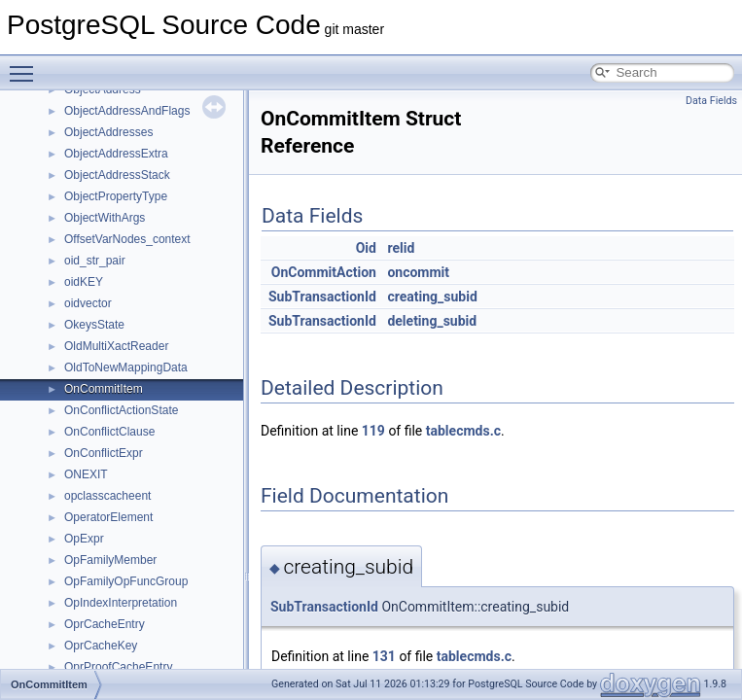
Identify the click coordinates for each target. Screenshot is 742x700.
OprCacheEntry (105, 624)
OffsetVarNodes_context (127, 239)
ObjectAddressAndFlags (127, 111)
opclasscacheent (107, 496)
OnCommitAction (324, 272)
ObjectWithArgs (105, 218)
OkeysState (94, 325)
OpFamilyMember (110, 560)
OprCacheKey (101, 646)
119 (373, 431)
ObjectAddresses (108, 132)
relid (401, 248)
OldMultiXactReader (116, 346)
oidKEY (84, 282)
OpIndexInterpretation (121, 603)
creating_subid (432, 297)
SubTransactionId (322, 297)
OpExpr (84, 539)
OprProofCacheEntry (118, 667)
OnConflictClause (109, 432)
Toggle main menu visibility (26, 65)
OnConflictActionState (121, 410)
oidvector (88, 303)
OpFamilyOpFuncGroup (126, 581)
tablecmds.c (463, 431)
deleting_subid (432, 321)
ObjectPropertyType (116, 196)
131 (384, 656)
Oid (366, 248)
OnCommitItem (104, 389)
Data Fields (711, 101)
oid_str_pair (95, 261)
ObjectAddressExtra (116, 154)
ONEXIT (86, 474)
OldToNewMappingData (126, 367)
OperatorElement (108, 517)
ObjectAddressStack (117, 175)
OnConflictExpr (104, 453)
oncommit (418, 272)
